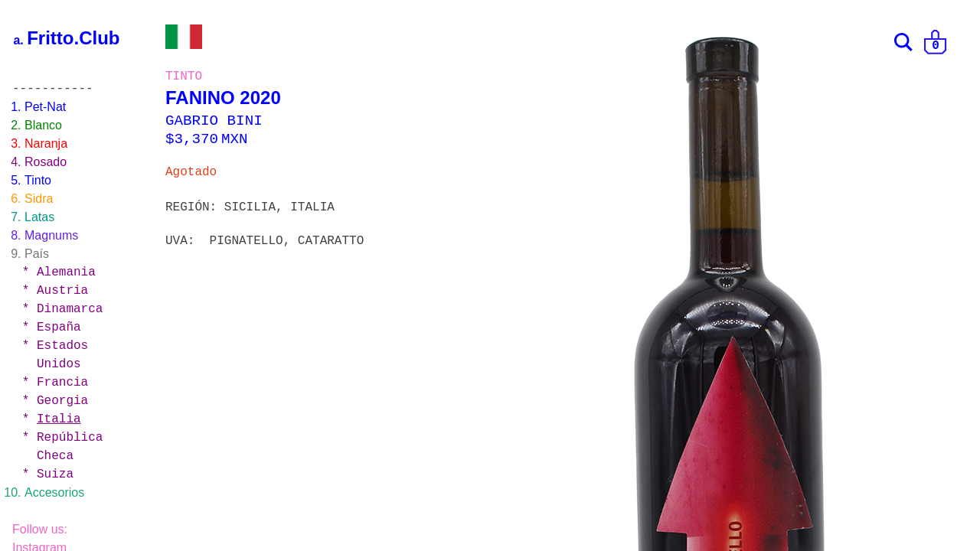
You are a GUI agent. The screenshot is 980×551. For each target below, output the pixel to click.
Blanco (43, 125)
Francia (62, 383)
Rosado (46, 162)
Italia (59, 419)
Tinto (38, 180)
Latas (39, 217)
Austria (62, 291)
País (37, 254)
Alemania (66, 272)
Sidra (39, 199)
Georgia (62, 401)
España (59, 328)
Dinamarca (70, 309)
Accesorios (54, 492)
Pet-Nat (45, 107)
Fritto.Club (73, 38)
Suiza (55, 474)
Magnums (51, 235)
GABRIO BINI (214, 121)
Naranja (46, 143)
